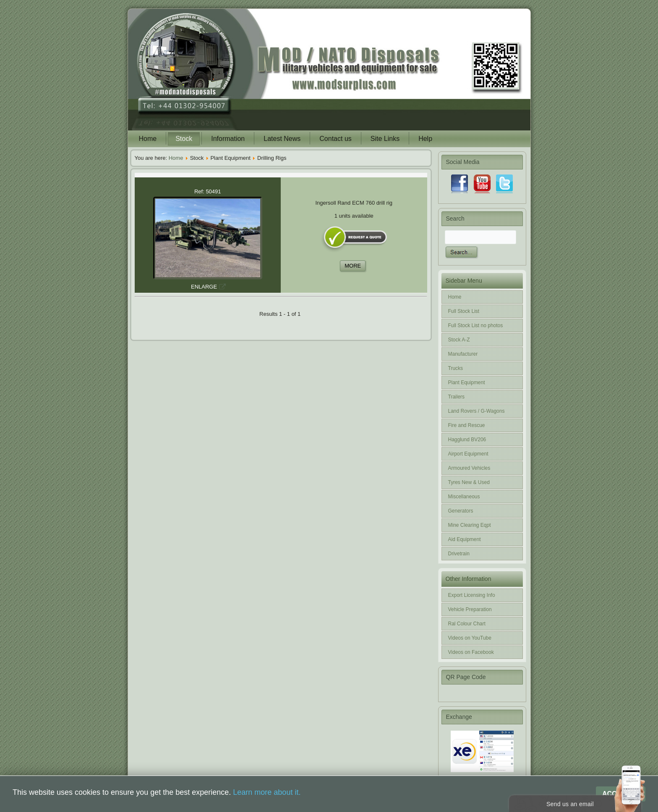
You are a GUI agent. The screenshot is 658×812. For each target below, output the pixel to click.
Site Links (385, 139)
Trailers (457, 397)
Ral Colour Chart (467, 624)
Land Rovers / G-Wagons (477, 411)
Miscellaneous (464, 497)
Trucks (456, 368)
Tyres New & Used (469, 482)
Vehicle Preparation (470, 609)
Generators (461, 511)
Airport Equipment (468, 454)
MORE (353, 266)
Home (148, 139)
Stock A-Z (459, 340)
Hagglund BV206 (467, 440)
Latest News (282, 139)
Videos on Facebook (471, 652)
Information (228, 139)
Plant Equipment (467, 383)
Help (425, 139)
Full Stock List (464, 311)
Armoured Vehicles (469, 468)
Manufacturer (463, 354)
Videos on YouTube (470, 638)
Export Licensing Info (472, 595)
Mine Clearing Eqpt (470, 525)
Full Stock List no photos (476, 325)
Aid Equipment (465, 539)
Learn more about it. (267, 792)
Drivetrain (459, 554)
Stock (184, 139)
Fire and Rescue (467, 425)
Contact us (335, 139)
